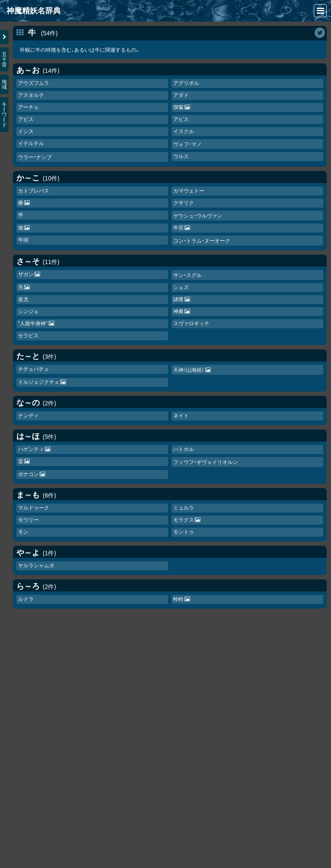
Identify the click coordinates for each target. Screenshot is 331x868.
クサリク (184, 203)
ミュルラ (184, 508)
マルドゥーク (34, 508)
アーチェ (28, 107)
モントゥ (184, 532)
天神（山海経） (189, 370)
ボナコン (28, 474)
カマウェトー (189, 191)
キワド (4, 115)
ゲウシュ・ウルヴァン (198, 216)
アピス (181, 119)
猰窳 (178, 107)
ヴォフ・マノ (187, 144)
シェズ (181, 287)
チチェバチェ (34, 369)
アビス (26, 119)
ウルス (181, 156)
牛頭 (23, 240)
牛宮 (178, 228)
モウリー (28, 520)
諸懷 (178, 299)
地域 (4, 84)
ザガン (26, 274)
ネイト (181, 416)
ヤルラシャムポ (36, 566)
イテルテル (31, 143)
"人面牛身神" (33, 324)
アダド (181, 95)
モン (23, 532)
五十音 (4, 59)
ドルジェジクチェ (39, 382)
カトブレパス (34, 191)
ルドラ (26, 599)
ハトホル (184, 449)
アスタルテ (31, 95)
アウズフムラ (34, 83)
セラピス (28, 336)
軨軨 (178, 599)
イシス (26, 131)
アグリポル (186, 83)
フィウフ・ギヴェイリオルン (206, 462)
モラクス (184, 520)
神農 (178, 311)
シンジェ (28, 311)
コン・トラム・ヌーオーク (202, 241)
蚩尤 (23, 299)
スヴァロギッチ (191, 324)
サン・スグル (187, 275)
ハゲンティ (31, 449)
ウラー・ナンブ (35, 157)
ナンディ (28, 416)
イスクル (184, 131)
